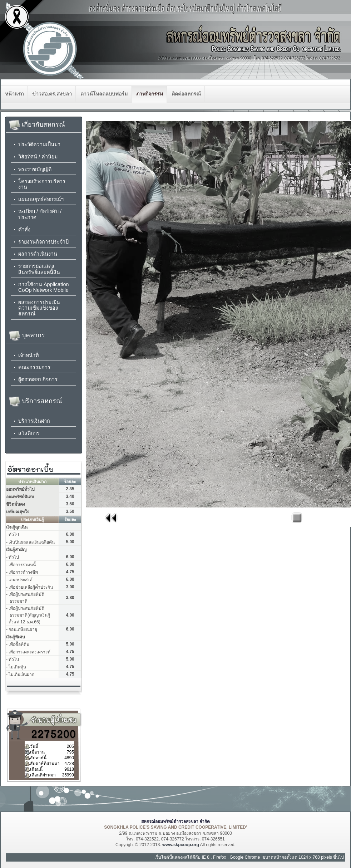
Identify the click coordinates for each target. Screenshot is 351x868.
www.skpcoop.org (181, 845)
